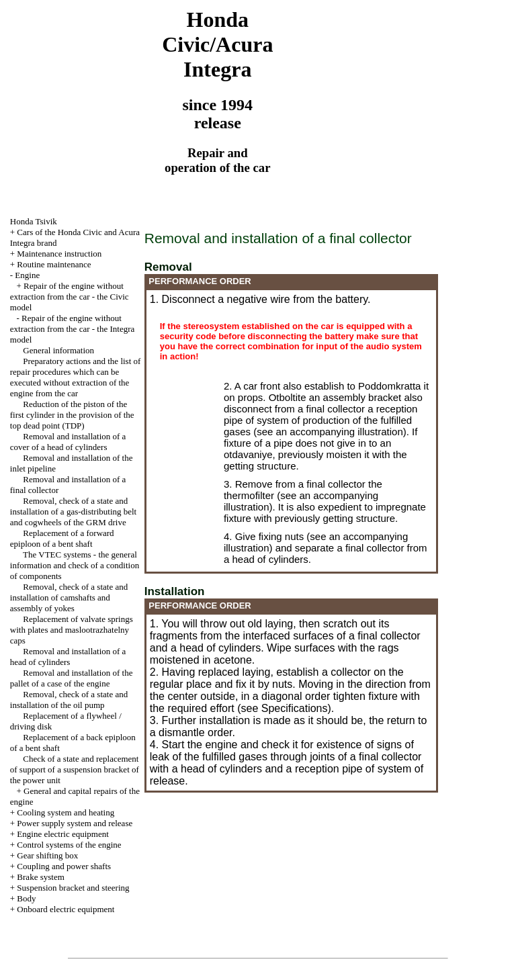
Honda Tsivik (34, 221)
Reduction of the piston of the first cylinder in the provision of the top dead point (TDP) (72, 415)
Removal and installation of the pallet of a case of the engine (72, 678)
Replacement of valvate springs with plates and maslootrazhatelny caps (72, 630)
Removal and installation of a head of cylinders (68, 657)
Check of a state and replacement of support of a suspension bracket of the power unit (75, 769)
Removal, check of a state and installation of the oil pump (69, 700)
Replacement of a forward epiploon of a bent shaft (62, 538)
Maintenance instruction (59, 254)
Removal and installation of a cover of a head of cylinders (68, 442)
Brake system (40, 877)
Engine (27, 275)
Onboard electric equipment (66, 909)
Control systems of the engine (69, 845)
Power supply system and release (75, 823)
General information (58, 350)
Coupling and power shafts (64, 866)
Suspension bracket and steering (73, 888)
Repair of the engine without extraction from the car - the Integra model (73, 329)
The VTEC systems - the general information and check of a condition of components (75, 565)
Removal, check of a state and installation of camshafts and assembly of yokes (69, 597)
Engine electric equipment (62, 834)
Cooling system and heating (66, 812)
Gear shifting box (47, 855)
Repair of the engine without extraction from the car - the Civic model (70, 297)
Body (26, 898)
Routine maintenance (54, 264)
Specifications (295, 708)
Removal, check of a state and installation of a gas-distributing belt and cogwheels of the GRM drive (73, 511)
